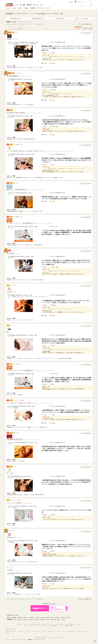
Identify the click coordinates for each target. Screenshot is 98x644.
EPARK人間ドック (52, 631)
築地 (42, 618)
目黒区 (20, 8)
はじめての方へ (26, 624)
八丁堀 (37, 618)
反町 (59, 620)
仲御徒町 (20, 618)
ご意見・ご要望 (38, 5)
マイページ (90, 2)
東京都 (14, 8)
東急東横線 (10, 620)
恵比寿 (68, 618)
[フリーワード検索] (83, 5)
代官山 (20, 620)
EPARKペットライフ (10, 633)
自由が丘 (37, 620)
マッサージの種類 (77, 624)
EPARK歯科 (21, 631)
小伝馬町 (31, 618)
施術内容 (29, 5)
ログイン (85, 2)
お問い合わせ (48, 624)
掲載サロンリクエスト (64, 624)
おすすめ (78, 28)
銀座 (52, 618)
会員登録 (79, 2)
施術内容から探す (38, 18)
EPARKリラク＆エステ (9, 5)
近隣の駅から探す (16, 18)
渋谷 (15, 620)
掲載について (20, 624)
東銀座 (47, 618)
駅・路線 (23, 5)
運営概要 (67, 626)
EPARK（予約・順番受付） (11, 631)
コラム (53, 624)
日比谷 (57, 618)
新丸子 (48, 620)
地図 (37, 42)
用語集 (71, 624)
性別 (72, 2)
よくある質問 (42, 624)
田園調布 (43, 620)
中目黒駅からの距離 (87, 29)
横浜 (63, 620)
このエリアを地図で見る (85, 24)
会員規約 (32, 624)
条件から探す (60, 18)
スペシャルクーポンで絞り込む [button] (15, 28)
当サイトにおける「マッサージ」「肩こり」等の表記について (37, 626)
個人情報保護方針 (55, 626)
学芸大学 (31, 620)
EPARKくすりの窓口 (42, 631)
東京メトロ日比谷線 (12, 618)
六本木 (63, 618)
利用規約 (37, 624)
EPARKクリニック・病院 (30, 631)
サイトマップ (62, 626)
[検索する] (91, 5)
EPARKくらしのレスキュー (84, 631)
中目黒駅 (26, 8)
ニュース (57, 624)
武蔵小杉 (54, 620)
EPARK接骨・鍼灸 (73, 631)
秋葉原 (25, 618)
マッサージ (8, 8)
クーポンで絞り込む (82, 18)
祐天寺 (25, 620)
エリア (17, 5)
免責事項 (72, 626)
